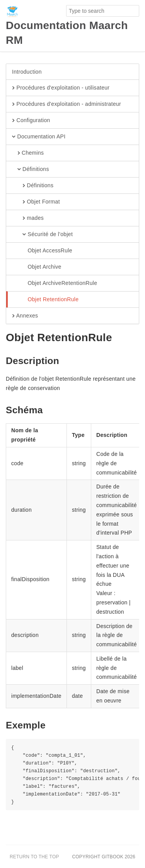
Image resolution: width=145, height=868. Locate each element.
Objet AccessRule (42, 251)
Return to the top (34, 857)
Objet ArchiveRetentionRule (55, 283)
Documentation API (39, 137)
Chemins (28, 153)
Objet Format (36, 202)
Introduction (27, 72)
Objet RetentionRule (45, 300)
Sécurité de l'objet (42, 235)
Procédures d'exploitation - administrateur (67, 104)
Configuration (31, 121)
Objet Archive (37, 267)
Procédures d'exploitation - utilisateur (61, 88)
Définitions (31, 169)
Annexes (25, 316)
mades (28, 218)
